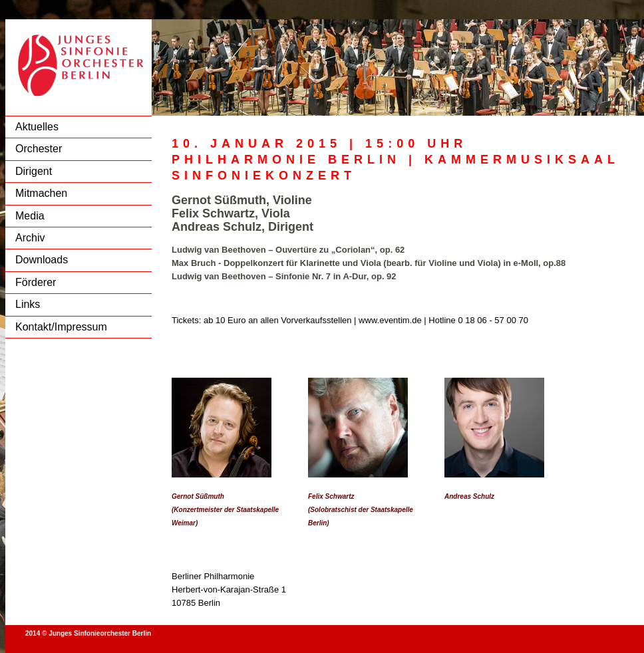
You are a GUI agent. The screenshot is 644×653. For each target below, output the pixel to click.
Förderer (36, 282)
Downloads (42, 260)
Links (28, 304)
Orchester (39, 149)
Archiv (30, 238)
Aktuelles (37, 127)
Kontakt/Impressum (61, 327)
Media (30, 216)
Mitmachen (41, 193)
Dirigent (34, 171)
